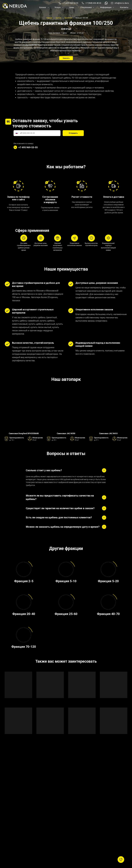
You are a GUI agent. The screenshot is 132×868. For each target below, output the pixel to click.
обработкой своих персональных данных (37, 793)
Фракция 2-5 (24, 581)
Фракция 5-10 (66, 581)
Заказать (66, 58)
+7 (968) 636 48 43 (93, 3)
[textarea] (31, 786)
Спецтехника (86, 7)
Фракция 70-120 (24, 647)
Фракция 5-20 (108, 581)
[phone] (31, 768)
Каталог (43, 7)
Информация (106, 7)
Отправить (73, 133)
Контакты (124, 7)
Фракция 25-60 (66, 614)
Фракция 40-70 (108, 614)
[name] (31, 760)
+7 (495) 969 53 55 (70, 3)
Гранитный (68, 18)
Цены (71, 7)
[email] (31, 776)
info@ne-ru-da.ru (122, 3)
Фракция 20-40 (24, 614)
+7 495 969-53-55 (28, 147)
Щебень (58, 18)
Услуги (58, 7)
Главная (49, 18)
